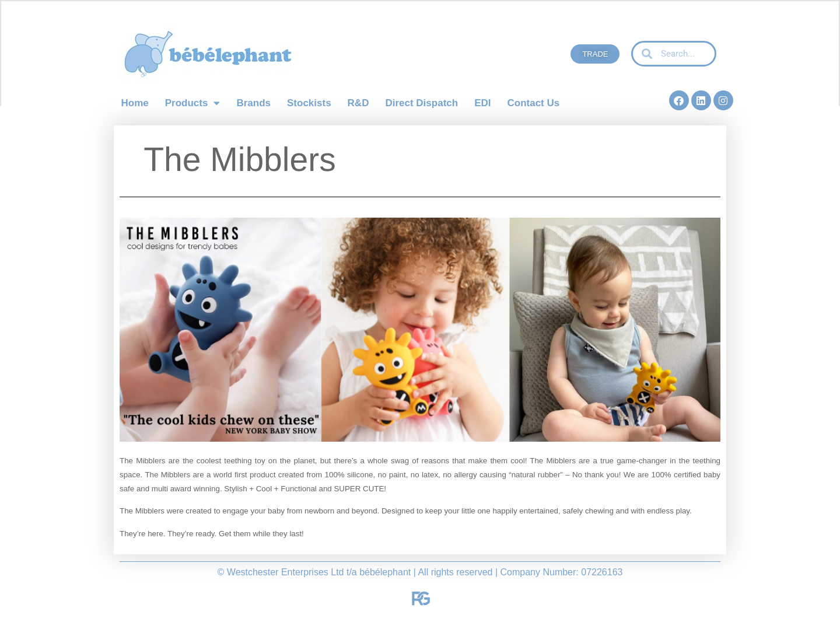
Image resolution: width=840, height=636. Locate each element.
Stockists (309, 103)
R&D (358, 103)
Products (193, 103)
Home (135, 103)
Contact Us (533, 103)
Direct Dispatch (421, 103)
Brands (253, 103)
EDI (482, 103)
